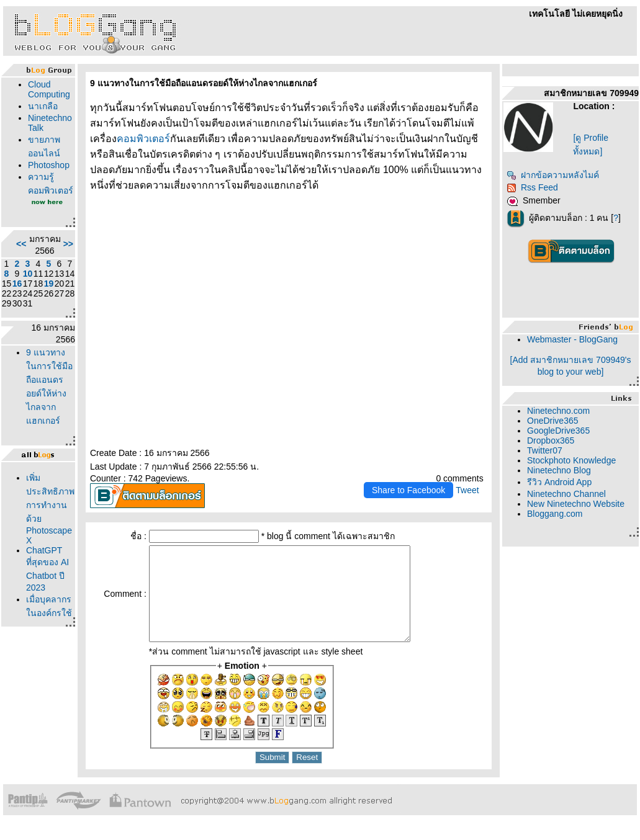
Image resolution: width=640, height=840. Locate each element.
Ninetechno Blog (559, 470)
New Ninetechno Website (576, 504)
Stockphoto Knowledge (571, 460)
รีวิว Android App (559, 482)
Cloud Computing (49, 89)
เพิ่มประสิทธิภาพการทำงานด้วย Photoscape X (50, 509)
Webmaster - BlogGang (572, 339)
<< (21, 244)
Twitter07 (545, 450)
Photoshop (49, 165)
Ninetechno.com (558, 411)
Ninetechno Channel (566, 494)
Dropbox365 (551, 440)
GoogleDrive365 (558, 431)
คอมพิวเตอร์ (143, 139)
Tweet (467, 490)
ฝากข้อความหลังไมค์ (553, 175)
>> (68, 244)
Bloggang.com (555, 514)
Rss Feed (532, 187)
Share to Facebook (408, 490)
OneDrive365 (553, 421)
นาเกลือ (43, 106)
